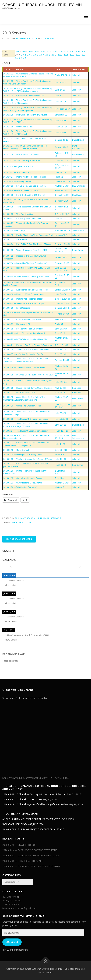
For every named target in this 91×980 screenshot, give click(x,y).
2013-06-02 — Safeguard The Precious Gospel (24, 303)
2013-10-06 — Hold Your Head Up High (20, 190)
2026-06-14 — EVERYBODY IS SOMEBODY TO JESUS (30, 850)
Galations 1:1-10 (62, 303)
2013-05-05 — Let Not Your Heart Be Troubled (23, 329)
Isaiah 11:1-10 (61, 127)
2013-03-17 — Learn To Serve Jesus (19, 393)
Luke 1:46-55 (61, 121)
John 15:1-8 (60, 333)
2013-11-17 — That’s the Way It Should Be (22, 161)
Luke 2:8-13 (60, 90)
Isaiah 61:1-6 (61, 465)
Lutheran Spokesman (22, 814)
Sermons (56, 518)
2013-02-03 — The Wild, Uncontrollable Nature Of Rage (28, 459)
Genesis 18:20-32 (63, 244)
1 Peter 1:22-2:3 (62, 214)
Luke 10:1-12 (61, 268)
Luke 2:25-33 (61, 83)
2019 (54, 55)
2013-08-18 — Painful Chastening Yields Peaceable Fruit (28, 235)
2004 (36, 51)
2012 (84, 51)
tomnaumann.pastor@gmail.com (19, 908)
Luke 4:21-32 (61, 459)
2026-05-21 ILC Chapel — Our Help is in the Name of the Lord (34, 794)
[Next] (80, 567)
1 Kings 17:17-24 (62, 299)
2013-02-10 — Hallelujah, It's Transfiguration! (23, 455)
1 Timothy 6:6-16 (62, 195)
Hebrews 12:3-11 (62, 235)
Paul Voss (77, 388)
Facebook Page (14, 654)
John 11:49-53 (61, 450)
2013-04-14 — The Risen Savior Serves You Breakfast (27, 350)
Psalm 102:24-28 (62, 75)
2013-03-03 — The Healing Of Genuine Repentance (26, 419)
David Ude (77, 257)
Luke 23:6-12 (61, 413)
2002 (24, 51)
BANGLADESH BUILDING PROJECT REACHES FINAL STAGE (33, 829)
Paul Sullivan (78, 465)
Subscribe (12, 942)
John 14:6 (59, 478)
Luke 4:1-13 (60, 444)
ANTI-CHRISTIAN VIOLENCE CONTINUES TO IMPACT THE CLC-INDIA (38, 819)
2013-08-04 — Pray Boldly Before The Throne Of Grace (27, 244)
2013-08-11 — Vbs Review (15, 240)
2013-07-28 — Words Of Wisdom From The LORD (25, 250)
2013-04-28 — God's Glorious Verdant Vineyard (24, 333)
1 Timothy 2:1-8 (62, 201)
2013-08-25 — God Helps (14, 231)
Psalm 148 (60, 455)
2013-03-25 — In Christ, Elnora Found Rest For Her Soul (28, 375)
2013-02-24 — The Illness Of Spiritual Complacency (26, 431)
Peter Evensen (79, 155)
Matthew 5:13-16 (62, 186)
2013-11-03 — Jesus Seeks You (17, 172)
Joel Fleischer (78, 231)
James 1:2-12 (61, 257)
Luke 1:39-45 (61, 133)
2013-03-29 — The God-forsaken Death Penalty (24, 367)
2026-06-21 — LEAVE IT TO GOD (19, 845)
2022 (72, 55)
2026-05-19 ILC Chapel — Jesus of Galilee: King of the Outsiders (35, 804)
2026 (24, 58)
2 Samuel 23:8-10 (63, 231)
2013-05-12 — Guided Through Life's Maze (22, 320)
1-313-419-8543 (11, 904)
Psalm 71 (59, 177)
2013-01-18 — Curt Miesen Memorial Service (23, 478)
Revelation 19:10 (62, 109)
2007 (54, 51)
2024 (84, 55)
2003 (30, 51)
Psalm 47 (59, 324)
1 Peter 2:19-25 (62, 345)
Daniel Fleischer (79, 140)
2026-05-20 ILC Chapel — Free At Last (22, 799)
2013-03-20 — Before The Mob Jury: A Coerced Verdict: (27, 388)
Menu (86, 18)
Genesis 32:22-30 (63, 182)
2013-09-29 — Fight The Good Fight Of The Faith (25, 195)
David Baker (78, 399)
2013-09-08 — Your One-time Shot (18, 214)
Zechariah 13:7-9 (62, 290)
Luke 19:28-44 (61, 382)
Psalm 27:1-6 (61, 190)
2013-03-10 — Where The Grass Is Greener (22, 406)
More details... (12, 585)
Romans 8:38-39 (62, 314)
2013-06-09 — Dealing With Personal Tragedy (23, 299)
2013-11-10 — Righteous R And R (18, 166)
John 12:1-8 (60, 393)
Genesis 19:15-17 (63, 308)
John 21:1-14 (61, 350)
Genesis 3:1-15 (62, 140)
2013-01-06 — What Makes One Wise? (20, 487)
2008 (60, 51)
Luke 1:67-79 (61, 102)
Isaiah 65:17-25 (62, 161)
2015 (30, 55)
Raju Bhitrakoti (79, 186)
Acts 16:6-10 (61, 320)
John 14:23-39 (61, 329)
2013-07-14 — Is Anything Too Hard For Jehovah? (25, 263)
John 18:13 (60, 435)
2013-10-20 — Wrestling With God (18, 182)
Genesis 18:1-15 (62, 263)
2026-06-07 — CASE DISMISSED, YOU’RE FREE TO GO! (31, 856)
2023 (78, 55)
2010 (72, 51)
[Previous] (11, 567)
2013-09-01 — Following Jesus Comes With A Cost (25, 219)
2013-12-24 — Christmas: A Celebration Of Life (24, 96)
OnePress (69, 969)
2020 (60, 55)
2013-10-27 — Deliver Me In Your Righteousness (24, 177)
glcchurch (47, 39)
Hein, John (43, 518)
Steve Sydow (78, 250)
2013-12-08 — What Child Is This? (18, 127)
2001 (17, 51)
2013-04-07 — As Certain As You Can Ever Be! (24, 354)
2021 (66, 55)
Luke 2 (58, 96)
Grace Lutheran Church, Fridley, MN (42, 5)
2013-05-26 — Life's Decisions (17, 308)
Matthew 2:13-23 (62, 483)
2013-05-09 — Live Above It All (17, 324)
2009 (66, 51)
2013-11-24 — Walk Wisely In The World (21, 155)
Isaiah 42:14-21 (62, 431)
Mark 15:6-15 (61, 388)
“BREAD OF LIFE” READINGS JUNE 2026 (23, 824)
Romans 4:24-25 (62, 360)
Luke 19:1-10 (61, 172)
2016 (36, 55)
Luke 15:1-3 (60, 404)
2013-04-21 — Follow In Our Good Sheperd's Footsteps (27, 345)
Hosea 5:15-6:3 (62, 419)
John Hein (77, 75)
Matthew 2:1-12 (62, 487)
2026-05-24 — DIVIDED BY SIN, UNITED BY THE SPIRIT (31, 866)
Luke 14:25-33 (61, 219)
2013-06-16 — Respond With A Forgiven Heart (23, 294)
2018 (48, 55)
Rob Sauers (77, 195)
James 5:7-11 (61, 115)
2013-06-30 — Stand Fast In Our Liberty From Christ (26, 276)
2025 (17, 58)
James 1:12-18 (61, 147)
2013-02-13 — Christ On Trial (16, 450)
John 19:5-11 (61, 425)
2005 (42, 51)
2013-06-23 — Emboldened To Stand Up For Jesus (25, 290)
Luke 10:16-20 (61, 271)
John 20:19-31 (61, 354)
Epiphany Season (25, 518)
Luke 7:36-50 (61, 294)
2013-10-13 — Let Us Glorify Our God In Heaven (24, 186)
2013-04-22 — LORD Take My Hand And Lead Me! (25, 339)
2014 (24, 55)
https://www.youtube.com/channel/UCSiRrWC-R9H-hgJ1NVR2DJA (36, 778)
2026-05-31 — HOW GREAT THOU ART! (23, 861)
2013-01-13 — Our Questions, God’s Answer (23, 483)
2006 (48, 51)
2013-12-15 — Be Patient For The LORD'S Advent (25, 115)
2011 (78, 51)
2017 (42, 55)
